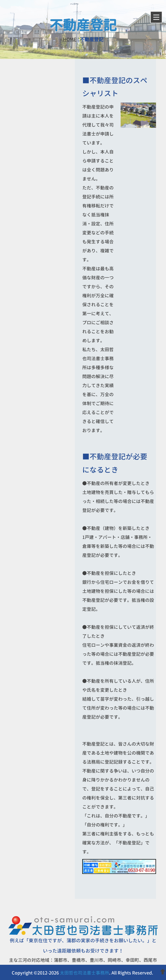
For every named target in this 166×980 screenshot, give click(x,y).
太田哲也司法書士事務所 (84, 973)
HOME (70, 39)
